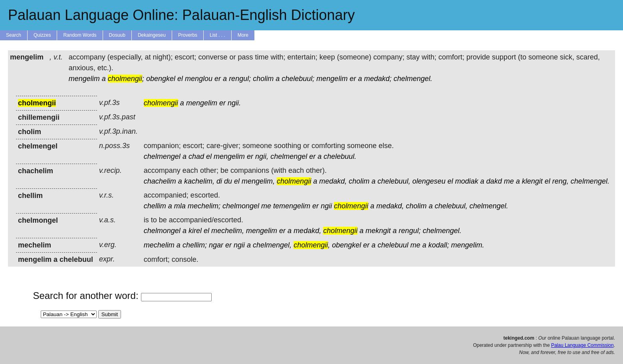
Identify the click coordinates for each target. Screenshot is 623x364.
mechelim (159, 245)
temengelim (292, 206)
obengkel (161, 79)
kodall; (439, 245)
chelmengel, (272, 245)
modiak (467, 181)
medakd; (378, 79)
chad (196, 156)
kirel (195, 231)
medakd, (333, 181)
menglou (199, 79)
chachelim (160, 181)
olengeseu (429, 181)
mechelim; (204, 206)
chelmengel (162, 156)
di (219, 181)
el (180, 79)
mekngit (378, 231)
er (218, 79)
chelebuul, (394, 181)
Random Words (80, 35)
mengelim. (468, 245)
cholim (263, 79)
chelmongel (241, 206)
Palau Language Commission (582, 345)
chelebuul (393, 245)
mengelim (84, 79)
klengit (532, 181)
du (228, 181)
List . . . (217, 35)
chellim (155, 206)
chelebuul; (298, 79)
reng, (561, 181)
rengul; (240, 79)
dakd (494, 181)
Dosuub (117, 35)
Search (14, 35)
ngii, (262, 156)
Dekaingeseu (152, 35)
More (243, 35)
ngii (326, 206)
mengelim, (258, 181)
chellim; (195, 245)
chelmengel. (413, 79)
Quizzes (42, 35)
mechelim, (228, 231)
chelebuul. (340, 156)
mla (180, 206)
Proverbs (188, 35)
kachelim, (199, 181)
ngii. (234, 103)
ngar (216, 245)
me (509, 181)
